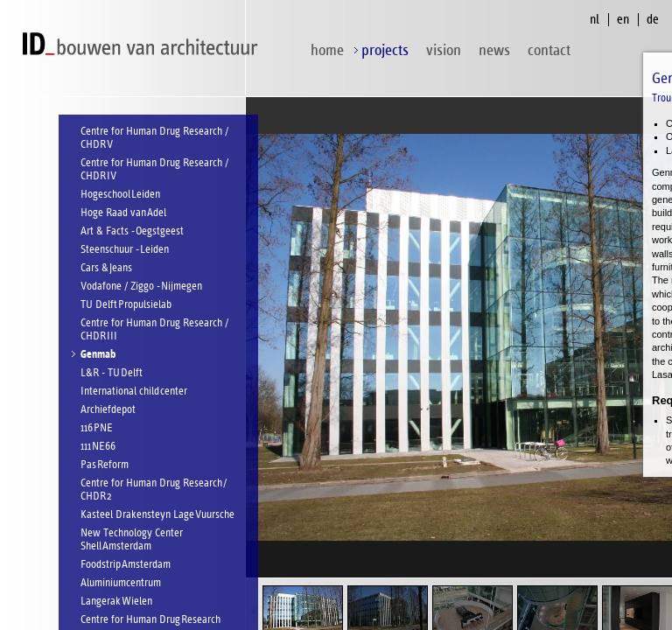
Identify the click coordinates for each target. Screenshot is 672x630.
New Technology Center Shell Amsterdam (132, 540)
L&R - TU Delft (112, 373)
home (327, 50)
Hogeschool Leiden (120, 195)
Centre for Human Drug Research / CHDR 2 (154, 490)
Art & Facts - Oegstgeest (132, 231)
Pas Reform (105, 465)
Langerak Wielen (116, 602)
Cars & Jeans (106, 268)
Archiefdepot (108, 410)
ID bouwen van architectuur (144, 44)
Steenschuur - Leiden (125, 250)
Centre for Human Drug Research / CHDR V (154, 138)
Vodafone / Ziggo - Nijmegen (141, 287)
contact (549, 50)
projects (385, 50)
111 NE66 (98, 447)
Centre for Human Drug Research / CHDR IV (154, 170)
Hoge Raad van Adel (123, 213)
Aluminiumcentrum (121, 583)
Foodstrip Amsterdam (126, 565)
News (494, 50)
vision (444, 50)
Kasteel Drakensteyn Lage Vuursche (157, 515)
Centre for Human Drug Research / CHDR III (154, 330)
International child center (134, 392)
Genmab (98, 355)
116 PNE (97, 428)
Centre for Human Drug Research (150, 620)
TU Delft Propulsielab (126, 305)
